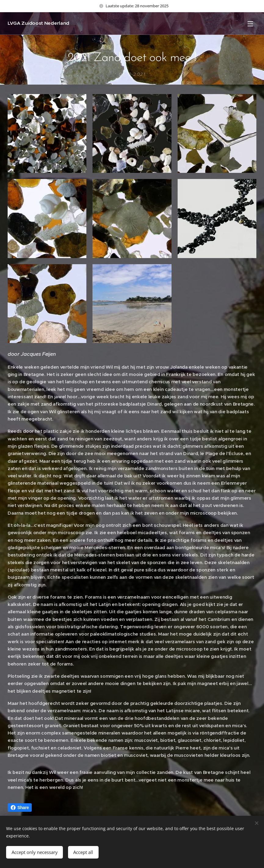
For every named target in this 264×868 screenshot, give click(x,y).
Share (20, 808)
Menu (250, 24)
